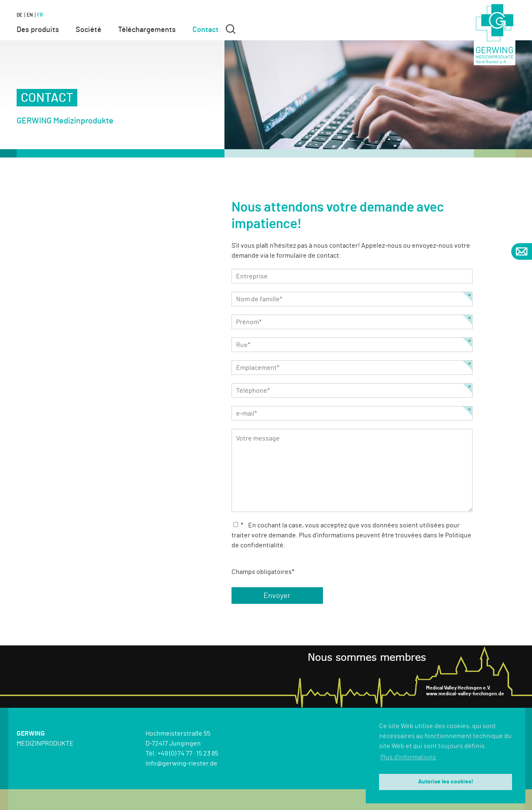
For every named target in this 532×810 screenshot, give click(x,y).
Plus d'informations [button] (408, 757)
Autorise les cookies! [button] (446, 782)
